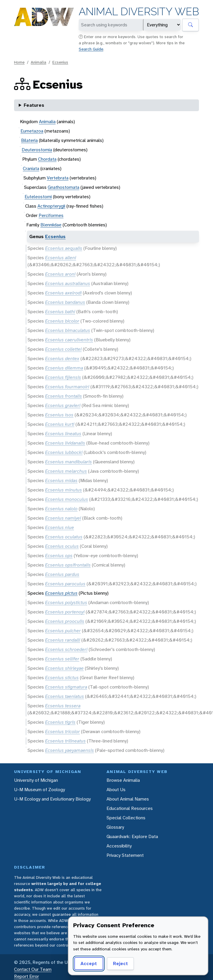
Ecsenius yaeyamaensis (69, 750)
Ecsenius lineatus (63, 434)
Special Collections (126, 818)
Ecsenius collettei (63, 349)
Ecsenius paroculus (65, 584)
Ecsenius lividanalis (65, 443)
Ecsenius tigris (60, 722)
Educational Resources (130, 808)
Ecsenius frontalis (63, 396)
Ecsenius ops (59, 556)
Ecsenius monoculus (67, 499)
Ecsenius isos (59, 415)
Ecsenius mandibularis (68, 462)
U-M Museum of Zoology (39, 790)
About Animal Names (128, 799)
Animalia (38, 62)
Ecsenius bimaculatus (68, 330)
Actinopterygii (51, 206)
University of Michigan (36, 780)
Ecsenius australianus (68, 283)
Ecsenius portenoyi (65, 612)
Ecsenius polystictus (66, 602)
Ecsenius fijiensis (63, 377)
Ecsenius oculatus (64, 537)
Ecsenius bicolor (62, 321)
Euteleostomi (38, 197)
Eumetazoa (32, 131)
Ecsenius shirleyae (64, 668)
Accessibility (119, 846)
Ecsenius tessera (63, 706)
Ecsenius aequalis (64, 248)
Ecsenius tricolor (62, 731)
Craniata (31, 168)
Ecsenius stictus (62, 678)
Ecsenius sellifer (62, 659)
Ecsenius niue (60, 527)
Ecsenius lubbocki (64, 452)
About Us (116, 790)
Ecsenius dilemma (64, 368)
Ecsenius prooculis (65, 621)
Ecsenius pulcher (63, 631)
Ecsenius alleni (61, 258)
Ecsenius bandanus (65, 302)
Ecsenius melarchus (66, 471)
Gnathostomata (63, 187)
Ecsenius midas (61, 480)
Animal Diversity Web (139, 12)
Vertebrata (58, 178)
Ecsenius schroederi (66, 649)
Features (34, 105)
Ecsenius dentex (62, 358)
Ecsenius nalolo (61, 509)
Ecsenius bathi (60, 312)
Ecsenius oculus (62, 546)
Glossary (115, 827)
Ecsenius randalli (63, 640)
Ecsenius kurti (60, 424)
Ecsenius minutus (63, 490)
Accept (89, 963)
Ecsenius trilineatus (65, 741)
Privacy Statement (125, 855)
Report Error (26, 976)
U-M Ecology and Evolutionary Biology (52, 799)
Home (19, 62)
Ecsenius (60, 62)
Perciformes (51, 215)
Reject (120, 963)
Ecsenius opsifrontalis (68, 565)
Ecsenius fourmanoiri (67, 387)
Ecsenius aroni (60, 274)
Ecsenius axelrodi (63, 293)
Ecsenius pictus (61, 593)
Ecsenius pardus (62, 574)
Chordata (47, 159)
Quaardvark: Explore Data (132, 836)
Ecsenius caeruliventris (69, 340)
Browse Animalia (123, 780)
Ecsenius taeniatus (65, 696)
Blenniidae (51, 225)
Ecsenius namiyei (63, 518)
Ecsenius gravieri (63, 405)
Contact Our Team (33, 969)
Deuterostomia (37, 150)
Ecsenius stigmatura (66, 687)
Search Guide (91, 49)
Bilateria (29, 140)
